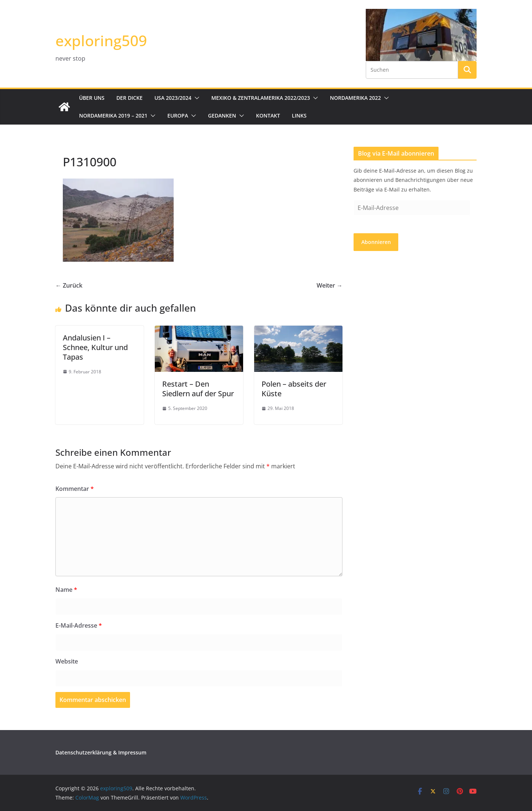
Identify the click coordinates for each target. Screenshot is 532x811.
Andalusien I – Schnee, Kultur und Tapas (95, 347)
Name (66, 590)
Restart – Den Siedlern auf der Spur (198, 389)
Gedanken (222, 116)
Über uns (92, 98)
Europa (178, 116)
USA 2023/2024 (173, 98)
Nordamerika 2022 (355, 98)
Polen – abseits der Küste (294, 389)
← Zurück (69, 285)
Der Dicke (129, 98)
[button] (195, 98)
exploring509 (101, 40)
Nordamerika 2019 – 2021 (113, 116)
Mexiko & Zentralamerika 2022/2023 (261, 98)
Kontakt (268, 116)
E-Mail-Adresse (79, 625)
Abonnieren (376, 242)
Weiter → (330, 285)
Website (67, 661)
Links (299, 116)
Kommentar (75, 489)
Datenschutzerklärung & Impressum (101, 752)
